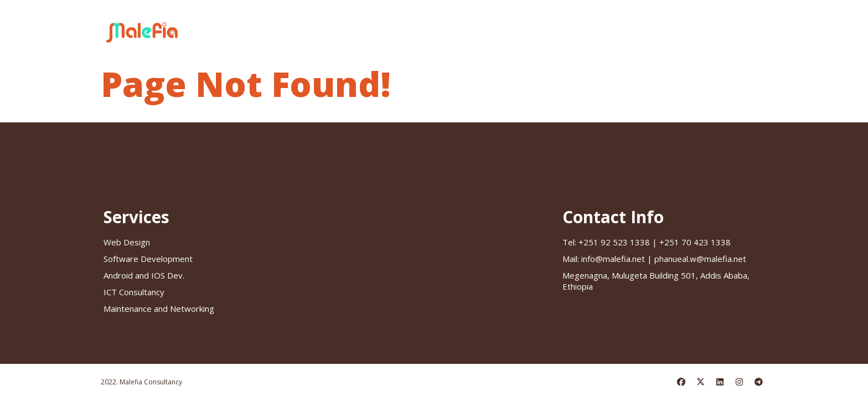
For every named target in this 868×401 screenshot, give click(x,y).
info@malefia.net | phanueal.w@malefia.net (654, 259)
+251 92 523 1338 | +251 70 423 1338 (647, 242)
